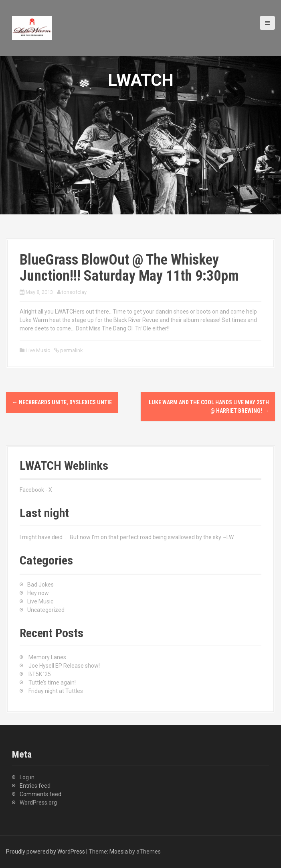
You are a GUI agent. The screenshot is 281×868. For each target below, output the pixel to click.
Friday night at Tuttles (56, 691)
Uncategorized (46, 610)
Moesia (119, 852)
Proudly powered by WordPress (45, 852)
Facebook (32, 490)
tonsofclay (74, 292)
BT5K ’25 (40, 674)
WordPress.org (38, 803)
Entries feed (35, 786)
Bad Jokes (40, 585)
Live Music (38, 350)
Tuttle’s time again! (52, 683)
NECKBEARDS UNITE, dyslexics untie (62, 402)
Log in (27, 777)
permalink (71, 350)
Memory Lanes (47, 657)
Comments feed (40, 794)
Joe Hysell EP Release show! (64, 666)
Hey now (38, 593)
